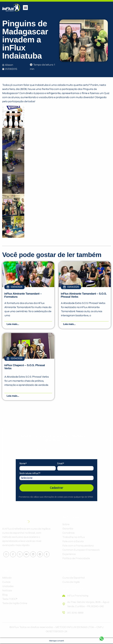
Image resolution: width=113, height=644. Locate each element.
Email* (61, 464)
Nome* (23, 464)
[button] (25, 8)
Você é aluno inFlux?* (30, 474)
